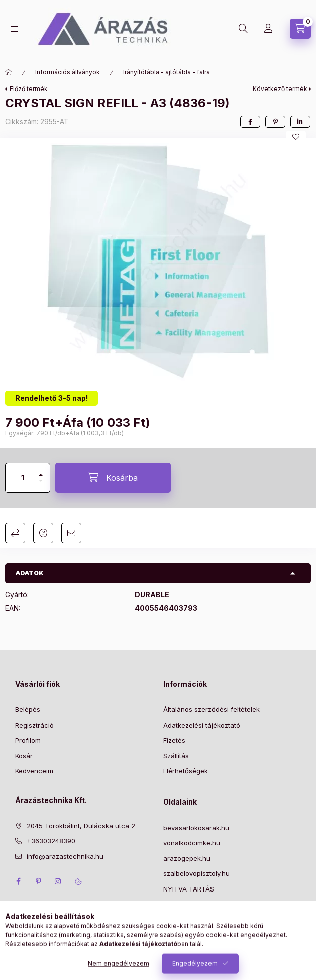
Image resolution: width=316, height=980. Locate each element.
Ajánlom (71, 533)
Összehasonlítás (15, 533)
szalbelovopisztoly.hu (196, 873)
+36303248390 (51, 841)
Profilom (28, 740)
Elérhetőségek (186, 771)
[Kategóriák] (14, 29)
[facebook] (250, 122)
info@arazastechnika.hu (65, 856)
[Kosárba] (113, 478)
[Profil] (268, 29)
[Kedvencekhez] (296, 137)
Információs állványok (68, 72)
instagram (58, 881)
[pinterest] (275, 122)
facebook (18, 881)
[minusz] (41, 485)
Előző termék (29, 89)
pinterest (38, 881)
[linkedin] (300, 122)
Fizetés (174, 740)
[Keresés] (243, 29)
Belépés (28, 709)
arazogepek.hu (187, 858)
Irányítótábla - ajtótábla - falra (167, 72)
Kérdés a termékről (43, 533)
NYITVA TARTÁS (189, 889)
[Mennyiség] (23, 478)
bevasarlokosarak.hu (196, 828)
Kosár (24, 756)
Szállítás (176, 756)
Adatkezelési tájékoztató (202, 725)
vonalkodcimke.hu (192, 843)
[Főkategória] (9, 72)
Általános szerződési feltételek (212, 709)
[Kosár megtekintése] (300, 29)
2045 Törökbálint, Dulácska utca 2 (81, 826)
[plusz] (41, 470)
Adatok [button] (30, 573)
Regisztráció (34, 725)
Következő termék (280, 89)
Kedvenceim (34, 771)
